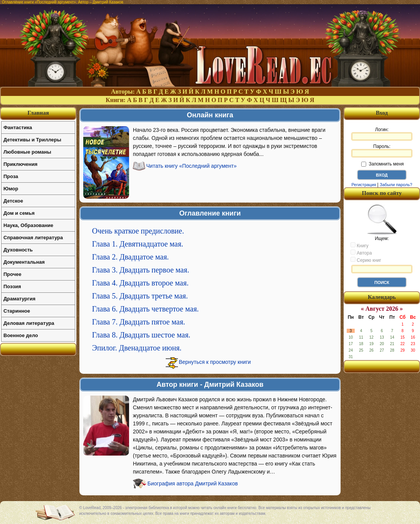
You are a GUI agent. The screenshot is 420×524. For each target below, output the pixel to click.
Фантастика (18, 127)
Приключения (20, 164)
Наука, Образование (28, 225)
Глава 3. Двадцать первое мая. (141, 270)
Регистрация (363, 185)
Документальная (24, 262)
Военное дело (21, 335)
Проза (11, 176)
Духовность (18, 250)
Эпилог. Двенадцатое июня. (137, 348)
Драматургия (19, 299)
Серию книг (366, 260)
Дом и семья (19, 213)
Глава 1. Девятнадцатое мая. (138, 244)
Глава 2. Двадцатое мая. (130, 257)
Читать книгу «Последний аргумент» (191, 166)
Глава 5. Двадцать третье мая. (140, 296)
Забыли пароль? (396, 185)
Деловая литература (29, 323)
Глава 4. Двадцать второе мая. (140, 283)
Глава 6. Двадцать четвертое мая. (145, 309)
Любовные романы (27, 152)
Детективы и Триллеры (32, 140)
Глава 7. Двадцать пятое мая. (139, 322)
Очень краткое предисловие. (138, 231)
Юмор (11, 189)
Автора (361, 253)
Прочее (12, 274)
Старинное (17, 311)
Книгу (359, 245)
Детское (13, 201)
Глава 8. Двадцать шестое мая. (141, 335)
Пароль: (382, 151)
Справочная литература (33, 238)
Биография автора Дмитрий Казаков (193, 483)
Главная (38, 113)
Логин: (382, 134)
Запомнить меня (382, 164)
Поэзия (12, 286)
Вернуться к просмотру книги (215, 362)
